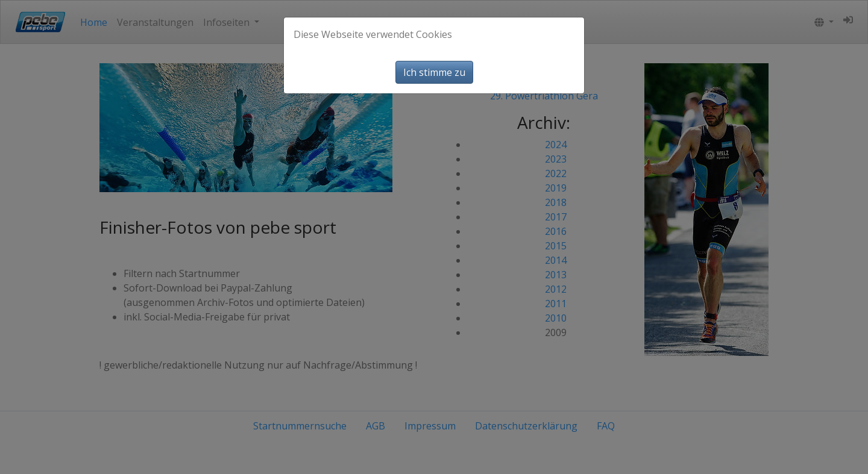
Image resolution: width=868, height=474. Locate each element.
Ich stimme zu (434, 72)
